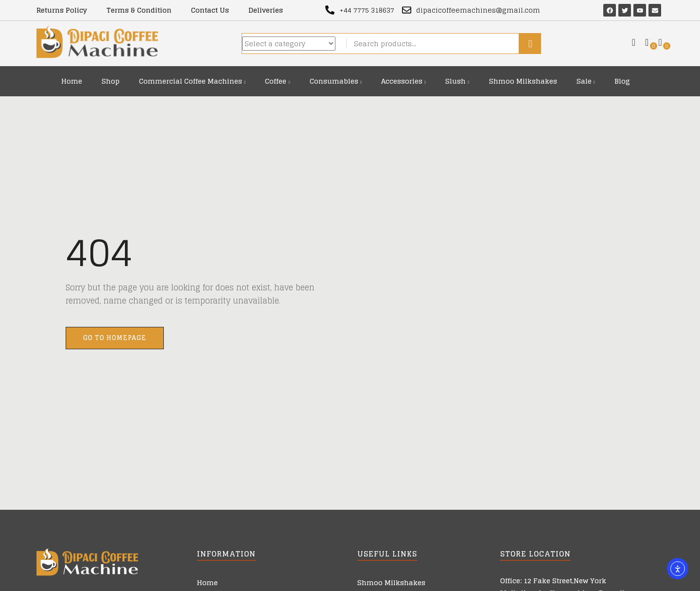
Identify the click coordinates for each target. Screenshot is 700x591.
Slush (457, 81)
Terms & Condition (139, 10)
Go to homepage (115, 338)
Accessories (403, 81)
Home (72, 81)
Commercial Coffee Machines (192, 81)
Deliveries (266, 10)
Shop (111, 81)
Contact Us (210, 10)
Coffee (277, 81)
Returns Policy (62, 10)
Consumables (336, 81)
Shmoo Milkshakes (523, 81)
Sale (586, 81)
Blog (622, 81)
